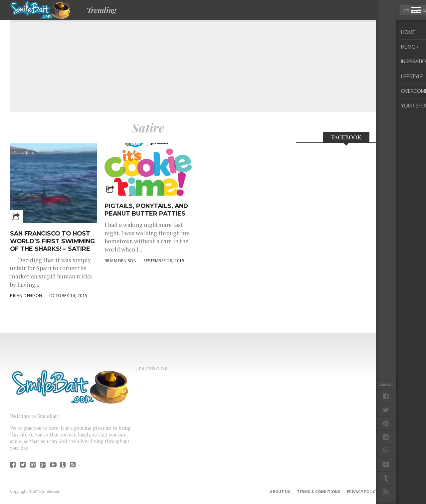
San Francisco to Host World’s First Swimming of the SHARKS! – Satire (52, 241)
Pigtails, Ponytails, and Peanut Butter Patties (146, 210)
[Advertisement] (203, 60)
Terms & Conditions (319, 492)
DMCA (390, 492)
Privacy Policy (362, 492)
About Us (280, 492)
